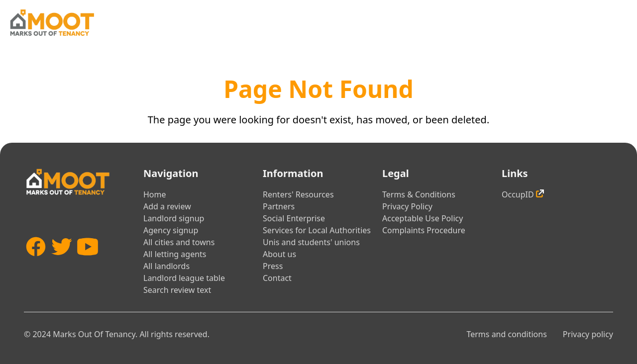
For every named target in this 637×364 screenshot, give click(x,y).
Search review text (177, 290)
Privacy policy (588, 334)
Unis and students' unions (311, 242)
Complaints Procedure (424, 230)
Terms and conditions (506, 334)
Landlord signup (174, 218)
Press (273, 266)
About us (279, 254)
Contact (277, 278)
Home (155, 194)
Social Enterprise (294, 218)
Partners (279, 206)
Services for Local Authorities (317, 230)
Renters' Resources (298, 194)
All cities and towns (179, 242)
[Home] (52, 23)
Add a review (167, 206)
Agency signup (171, 230)
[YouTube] (88, 261)
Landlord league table (184, 278)
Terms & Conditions (419, 194)
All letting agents (175, 254)
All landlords (166, 266)
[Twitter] (62, 261)
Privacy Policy (407, 206)
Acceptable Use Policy (423, 218)
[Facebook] (36, 261)
